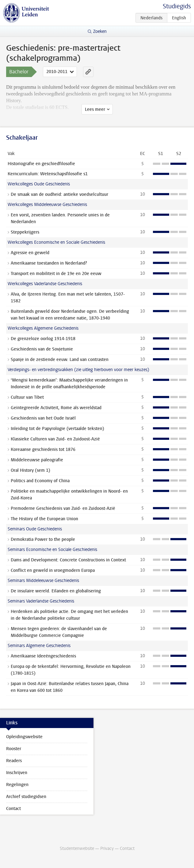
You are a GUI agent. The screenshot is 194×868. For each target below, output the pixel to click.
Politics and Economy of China (40, 481)
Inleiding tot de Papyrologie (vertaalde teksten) (57, 429)
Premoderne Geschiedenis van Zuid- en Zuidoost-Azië (63, 508)
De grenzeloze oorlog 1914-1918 (43, 339)
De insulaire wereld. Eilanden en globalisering (56, 591)
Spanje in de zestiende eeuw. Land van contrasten (60, 360)
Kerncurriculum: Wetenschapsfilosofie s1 (48, 174)
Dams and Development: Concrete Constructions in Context (68, 560)
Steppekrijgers (25, 232)
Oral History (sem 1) (30, 470)
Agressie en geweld (30, 253)
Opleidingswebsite (24, 737)
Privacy (107, 849)
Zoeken (100, 31)
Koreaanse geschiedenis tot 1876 (43, 449)
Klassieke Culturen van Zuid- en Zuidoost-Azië (55, 439)
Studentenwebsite (77, 849)
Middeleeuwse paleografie (37, 460)
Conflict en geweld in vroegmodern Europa (53, 570)
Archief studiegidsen (26, 797)
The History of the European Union (44, 519)
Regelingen (17, 785)
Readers (14, 761)
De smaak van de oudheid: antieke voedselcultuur (59, 194)
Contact (13, 809)
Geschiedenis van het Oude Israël (43, 418)
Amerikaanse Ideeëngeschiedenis (43, 656)
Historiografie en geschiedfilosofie (41, 164)
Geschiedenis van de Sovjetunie (42, 349)
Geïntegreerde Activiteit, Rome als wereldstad (56, 408)
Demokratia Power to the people (43, 539)
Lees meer (95, 109)
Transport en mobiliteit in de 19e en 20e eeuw (56, 274)
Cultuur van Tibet (27, 397)
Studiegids (177, 6)
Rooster (14, 749)
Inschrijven (17, 773)
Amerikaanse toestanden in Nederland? (49, 263)
